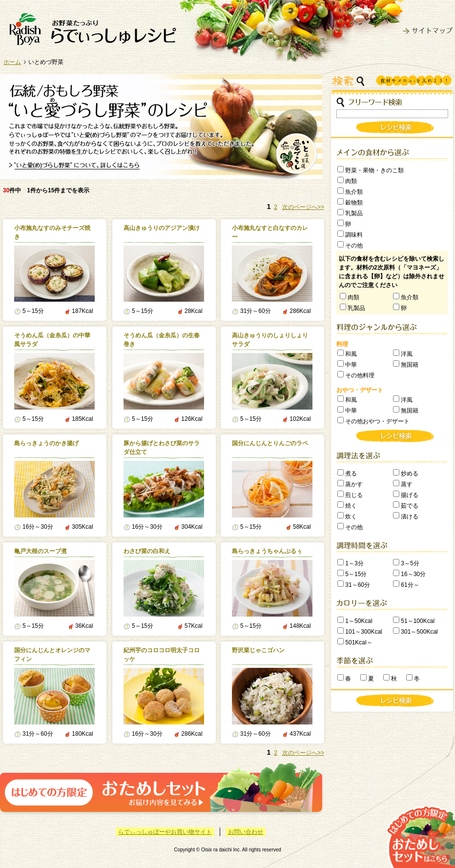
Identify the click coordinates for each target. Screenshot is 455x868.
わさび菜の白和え (147, 551)
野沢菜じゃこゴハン (258, 650)
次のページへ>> (303, 207)
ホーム (12, 62)
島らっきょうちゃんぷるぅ (267, 551)
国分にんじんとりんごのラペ (270, 443)
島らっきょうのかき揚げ (46, 443)
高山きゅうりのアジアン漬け (162, 228)
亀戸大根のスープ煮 (41, 551)
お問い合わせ (246, 832)
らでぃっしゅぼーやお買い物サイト (165, 832)
